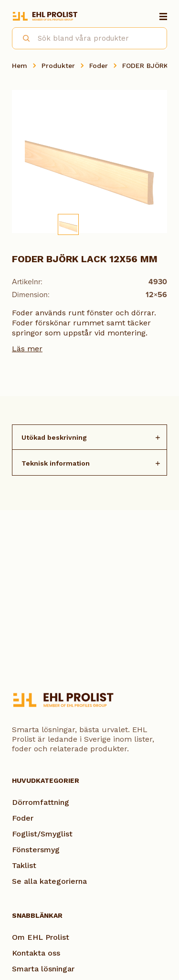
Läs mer (27, 349)
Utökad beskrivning (54, 437)
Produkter (58, 66)
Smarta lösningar (43, 969)
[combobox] (89, 38)
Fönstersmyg (36, 850)
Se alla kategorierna (49, 881)
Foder (99, 66)
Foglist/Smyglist (42, 834)
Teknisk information (56, 463)
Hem (20, 66)
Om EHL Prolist (41, 937)
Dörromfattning (41, 802)
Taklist (24, 865)
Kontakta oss (36, 953)
